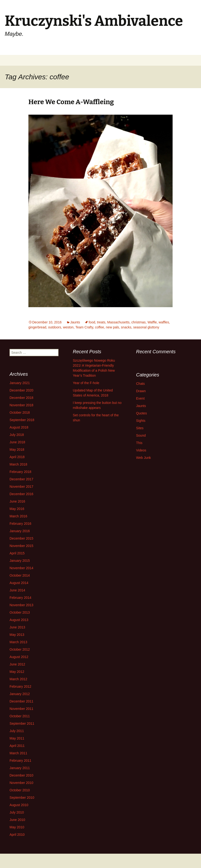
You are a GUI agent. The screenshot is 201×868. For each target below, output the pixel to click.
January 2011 (20, 768)
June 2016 (17, 501)
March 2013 (18, 642)
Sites (140, 428)
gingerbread (37, 327)
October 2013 (20, 612)
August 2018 (19, 427)
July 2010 (17, 812)
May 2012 (17, 672)
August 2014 (19, 583)
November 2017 (21, 487)
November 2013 (21, 605)
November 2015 (21, 546)
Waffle (152, 322)
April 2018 (17, 457)
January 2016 (20, 531)
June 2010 (17, 820)
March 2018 (18, 464)
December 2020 (21, 390)
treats (101, 322)
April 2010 (17, 835)
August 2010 (19, 805)
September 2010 (22, 798)
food (92, 322)
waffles (164, 322)
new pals (113, 327)
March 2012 (18, 679)
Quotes (141, 413)
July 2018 (17, 435)
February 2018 (20, 472)
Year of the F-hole (86, 383)
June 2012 (17, 664)
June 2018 (17, 442)
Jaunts (75, 322)
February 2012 (20, 686)
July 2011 (17, 731)
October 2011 (20, 716)
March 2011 (18, 753)
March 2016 (18, 516)
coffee (100, 327)
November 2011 (21, 709)
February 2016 (20, 524)
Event (140, 398)
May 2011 (17, 738)
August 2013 (19, 620)
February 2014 (20, 598)
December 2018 (21, 398)
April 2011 (17, 746)
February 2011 (20, 761)
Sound (141, 435)
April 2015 (17, 553)
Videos (141, 450)
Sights (141, 421)
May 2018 (17, 450)
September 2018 (22, 420)
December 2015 (21, 538)
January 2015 (20, 561)
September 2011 (22, 723)
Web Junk (143, 458)
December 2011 (21, 701)
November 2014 (21, 568)
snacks (126, 327)
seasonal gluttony (146, 327)
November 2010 (21, 783)
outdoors (55, 327)
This (139, 443)
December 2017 (21, 479)
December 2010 (21, 775)
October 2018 (20, 413)
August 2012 (19, 657)
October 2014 (20, 575)
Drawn (141, 391)
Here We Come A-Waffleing (71, 102)
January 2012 (20, 694)
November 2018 (21, 405)
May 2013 (17, 635)
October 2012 (20, 649)
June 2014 (17, 590)
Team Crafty (84, 327)
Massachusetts (118, 322)
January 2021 (20, 383)
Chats (140, 384)
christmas (138, 322)
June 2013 (17, 627)
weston (68, 327)
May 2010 (17, 827)
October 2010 (20, 790)
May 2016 (17, 509)
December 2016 (21, 494)
